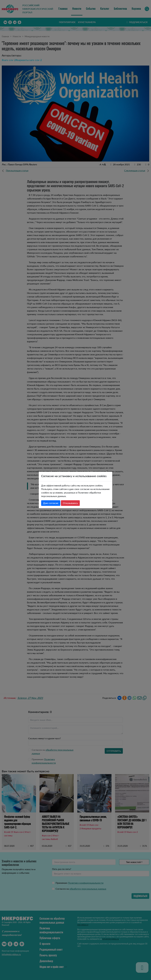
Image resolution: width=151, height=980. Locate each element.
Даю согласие (51, 503)
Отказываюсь (70, 503)
